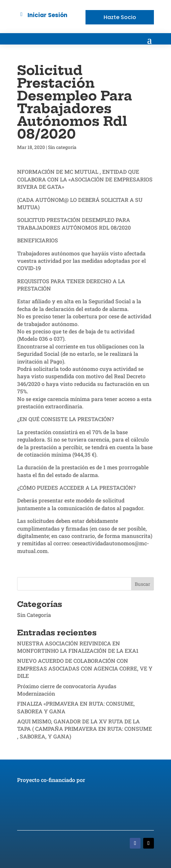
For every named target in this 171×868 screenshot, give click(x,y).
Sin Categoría (34, 615)
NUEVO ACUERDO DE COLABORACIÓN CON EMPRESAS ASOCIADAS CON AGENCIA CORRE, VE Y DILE (85, 668)
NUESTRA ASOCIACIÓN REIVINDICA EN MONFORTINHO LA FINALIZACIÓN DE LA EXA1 (78, 647)
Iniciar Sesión (47, 15)
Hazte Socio (120, 17)
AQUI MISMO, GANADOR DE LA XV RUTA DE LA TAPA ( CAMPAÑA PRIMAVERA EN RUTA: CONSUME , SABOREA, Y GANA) (84, 729)
